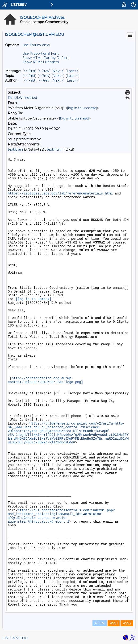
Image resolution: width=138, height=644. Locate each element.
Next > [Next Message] (58, 71)
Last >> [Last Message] (73, 71)
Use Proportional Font (41, 54)
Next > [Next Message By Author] (58, 80)
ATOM (100, 623)
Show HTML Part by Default (46, 58)
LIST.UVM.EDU (15, 638)
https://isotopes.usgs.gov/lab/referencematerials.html (60, 194)
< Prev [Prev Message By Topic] (44, 76)
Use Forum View (36, 45)
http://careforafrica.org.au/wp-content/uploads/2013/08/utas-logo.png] (45, 380)
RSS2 (127, 623)
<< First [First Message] (29, 71)
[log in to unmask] (82, 108)
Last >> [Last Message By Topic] (73, 76)
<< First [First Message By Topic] (29, 76)
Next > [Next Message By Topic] (58, 76)
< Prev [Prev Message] (44, 71)
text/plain (15, 149)
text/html (54, 149)
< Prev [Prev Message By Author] (44, 80)
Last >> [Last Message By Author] (73, 80)
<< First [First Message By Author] (29, 80)
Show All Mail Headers (41, 62)
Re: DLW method (22, 98)
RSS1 (114, 623)
